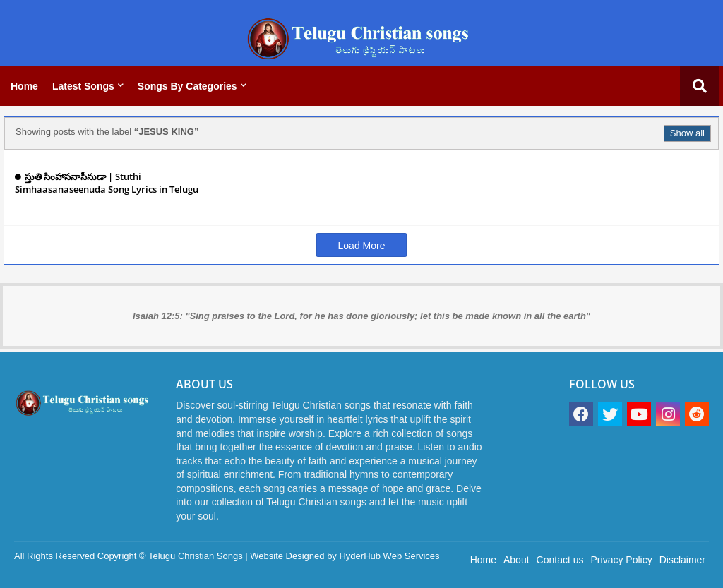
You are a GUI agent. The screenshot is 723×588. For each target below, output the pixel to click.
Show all (687, 133)
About (516, 560)
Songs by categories (187, 86)
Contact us (560, 560)
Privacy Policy (622, 560)
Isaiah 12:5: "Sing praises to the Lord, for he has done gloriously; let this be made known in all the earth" (361, 316)
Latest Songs (83, 86)
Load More (362, 246)
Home (24, 86)
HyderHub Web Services (389, 556)
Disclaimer (682, 560)
